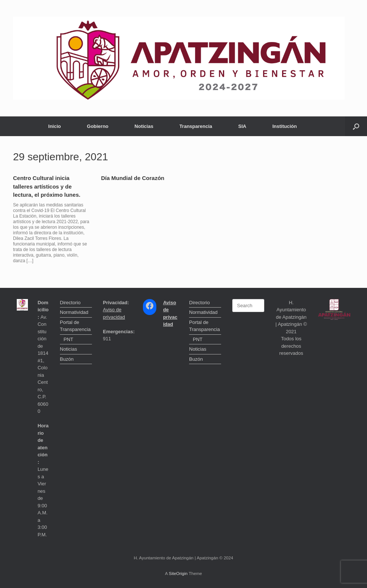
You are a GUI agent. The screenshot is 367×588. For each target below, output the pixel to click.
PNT (68, 339)
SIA (242, 126)
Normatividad (74, 312)
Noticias (144, 126)
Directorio (70, 303)
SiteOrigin (178, 573)
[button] (356, 126)
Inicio (55, 126)
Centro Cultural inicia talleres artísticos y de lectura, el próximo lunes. (47, 186)
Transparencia (196, 126)
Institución (285, 126)
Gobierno (98, 126)
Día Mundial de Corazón (133, 178)
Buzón (67, 359)
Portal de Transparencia (75, 326)
